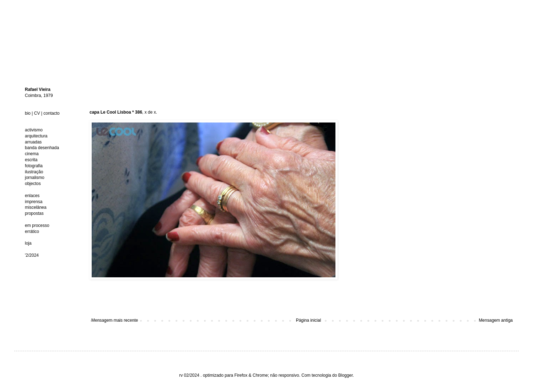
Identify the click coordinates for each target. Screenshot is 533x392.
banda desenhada (42, 148)
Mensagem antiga (496, 320)
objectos (33, 184)
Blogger (346, 375)
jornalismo (35, 178)
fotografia (34, 166)
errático (32, 232)
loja (28, 243)
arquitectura (36, 136)
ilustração (34, 172)
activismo (34, 130)
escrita (31, 160)
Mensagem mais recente (115, 320)
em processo (37, 225)
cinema (32, 154)
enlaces (32, 196)
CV (37, 113)
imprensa (34, 202)
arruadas (33, 142)
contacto (51, 113)
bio (28, 113)
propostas (34, 213)
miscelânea (36, 207)
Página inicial (309, 320)
